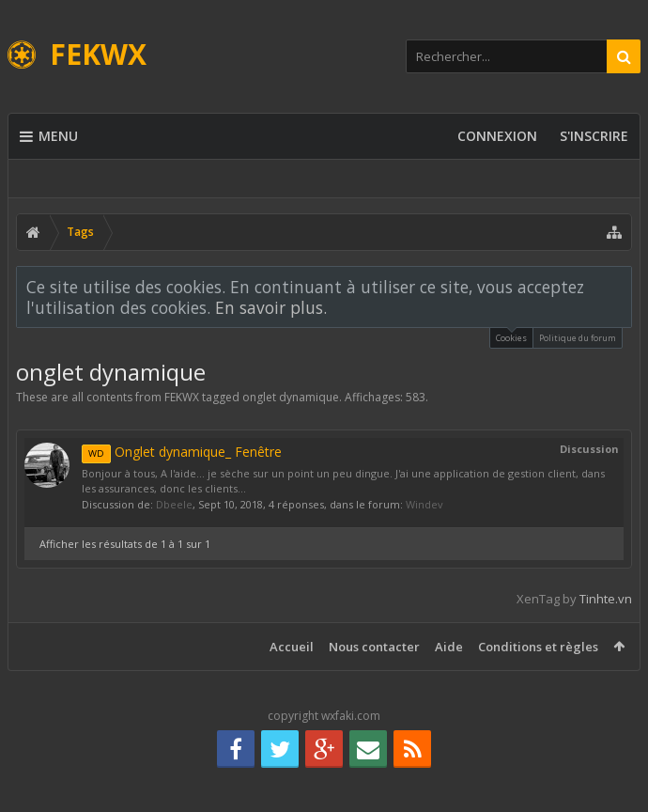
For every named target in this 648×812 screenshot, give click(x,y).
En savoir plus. (271, 307)
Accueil (292, 647)
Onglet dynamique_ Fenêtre (182, 452)
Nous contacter (374, 647)
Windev (424, 504)
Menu (49, 136)
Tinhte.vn (606, 599)
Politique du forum (578, 338)
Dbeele (174, 504)
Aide (449, 647)
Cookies (511, 336)
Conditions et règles (538, 647)
